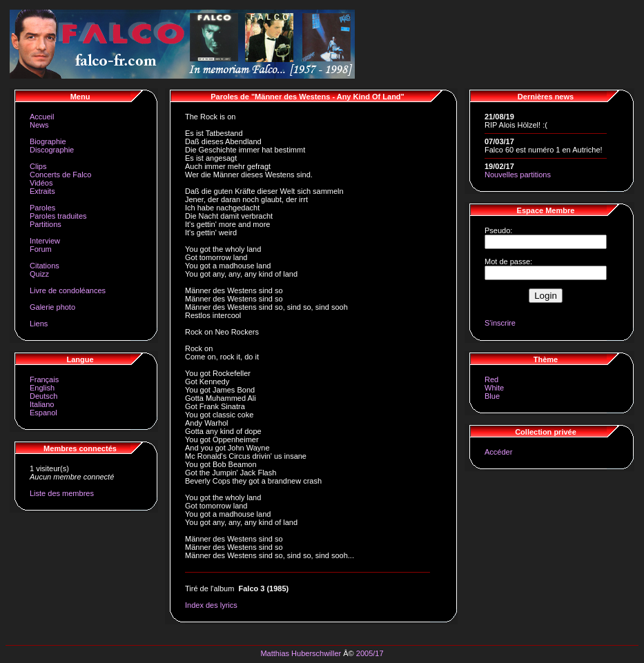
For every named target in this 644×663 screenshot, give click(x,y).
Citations (45, 266)
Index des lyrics (211, 605)
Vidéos (41, 183)
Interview (45, 241)
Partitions (46, 224)
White (494, 388)
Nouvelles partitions (518, 175)
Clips (38, 166)
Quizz (39, 274)
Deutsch (43, 396)
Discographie (52, 150)
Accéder (498, 452)
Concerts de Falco (60, 175)
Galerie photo (52, 307)
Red (491, 379)
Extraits (42, 191)
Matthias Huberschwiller (301, 653)
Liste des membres (62, 493)
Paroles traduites (58, 216)
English (42, 388)
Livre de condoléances (68, 290)
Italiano (42, 404)
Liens (39, 324)
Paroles (42, 208)
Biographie (48, 141)
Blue (492, 396)
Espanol (43, 413)
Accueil (42, 117)
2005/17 (370, 653)
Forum (41, 249)
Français (44, 379)
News (39, 125)
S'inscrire (500, 323)
